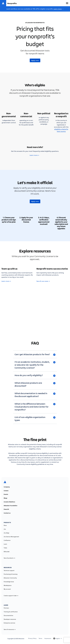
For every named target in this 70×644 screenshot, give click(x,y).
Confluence (7, 540)
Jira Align (6, 533)
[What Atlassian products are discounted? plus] (35, 384)
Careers (6, 491)
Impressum (48, 638)
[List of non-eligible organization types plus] (35, 419)
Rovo (5, 525)
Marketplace (8, 585)
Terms (40, 638)
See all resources (10, 629)
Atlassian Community (10, 578)
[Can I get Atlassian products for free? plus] (35, 354)
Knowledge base (9, 582)
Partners (6, 608)
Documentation (8, 615)
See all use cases (43, 281)
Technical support (9, 570)
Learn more (58, 9)
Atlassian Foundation (11, 506)
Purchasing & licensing (11, 574)
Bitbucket (7, 552)
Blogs (5, 498)
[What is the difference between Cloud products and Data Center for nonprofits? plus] (35, 407)
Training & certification (11, 612)
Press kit (6, 509)
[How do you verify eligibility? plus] (35, 375)
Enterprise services (9, 623)
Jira (5, 529)
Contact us (7, 513)
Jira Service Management (11, 537)
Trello (5, 548)
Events (6, 494)
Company (7, 487)
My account (7, 589)
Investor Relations (9, 502)
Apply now (35, 60)
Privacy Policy (32, 638)
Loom (5, 544)
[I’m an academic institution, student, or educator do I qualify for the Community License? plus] (35, 365)
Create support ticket (11, 596)
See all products (9, 558)
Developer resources (10, 619)
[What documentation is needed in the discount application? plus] (35, 395)
